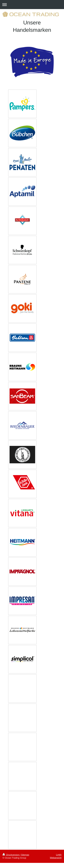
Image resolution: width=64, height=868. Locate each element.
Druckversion (11, 855)
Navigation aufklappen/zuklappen (32, 5)
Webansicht (56, 858)
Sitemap (25, 855)
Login (59, 855)
